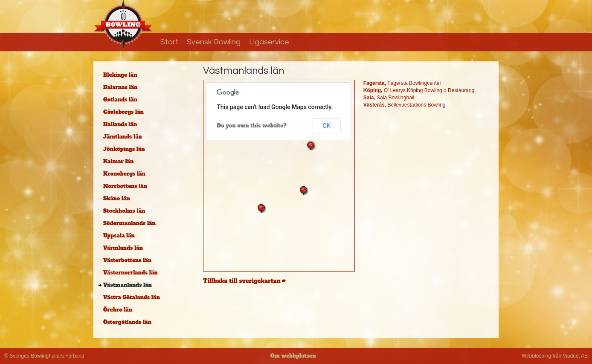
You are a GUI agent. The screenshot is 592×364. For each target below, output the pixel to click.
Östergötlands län (127, 322)
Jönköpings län (124, 149)
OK (326, 126)
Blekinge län (120, 75)
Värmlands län (123, 248)
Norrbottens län (125, 186)
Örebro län (118, 310)
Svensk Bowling (214, 42)
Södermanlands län (129, 223)
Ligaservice (269, 42)
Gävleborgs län (123, 112)
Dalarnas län (120, 87)
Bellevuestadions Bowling (405, 105)
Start (169, 42)
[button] (261, 208)
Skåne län (117, 199)
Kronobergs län (124, 174)
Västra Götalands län (132, 298)
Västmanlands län (128, 285)
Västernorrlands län (131, 273)
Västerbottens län (127, 260)
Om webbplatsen (293, 356)
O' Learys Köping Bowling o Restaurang (419, 90)
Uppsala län (119, 236)
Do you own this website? (252, 126)
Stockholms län (124, 211)
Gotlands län (120, 100)
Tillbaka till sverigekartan (242, 281)
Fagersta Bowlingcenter (402, 83)
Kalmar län (118, 162)
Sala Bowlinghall (389, 98)
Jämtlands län (123, 137)
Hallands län (120, 124)
